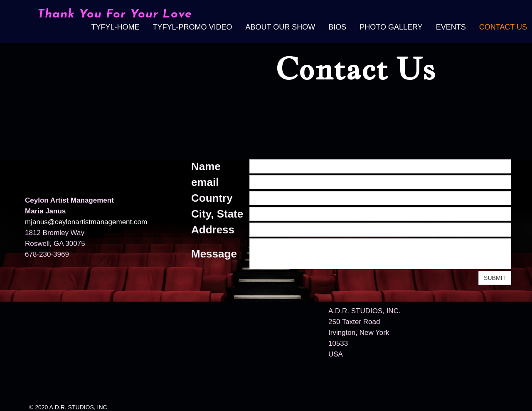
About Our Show (281, 27)
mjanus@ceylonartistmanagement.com (86, 222)
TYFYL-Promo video (192, 27)
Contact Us (503, 27)
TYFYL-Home (115, 27)
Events (451, 27)
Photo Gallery (391, 27)
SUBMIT (495, 278)
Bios (337, 27)
